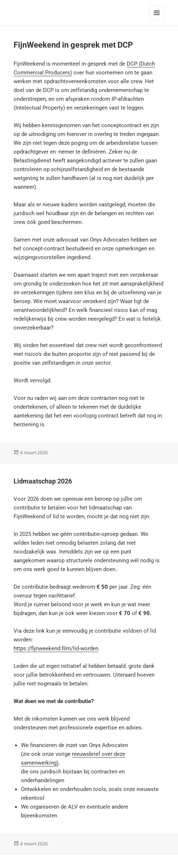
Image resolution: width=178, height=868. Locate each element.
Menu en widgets (157, 20)
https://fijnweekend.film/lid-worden (56, 648)
